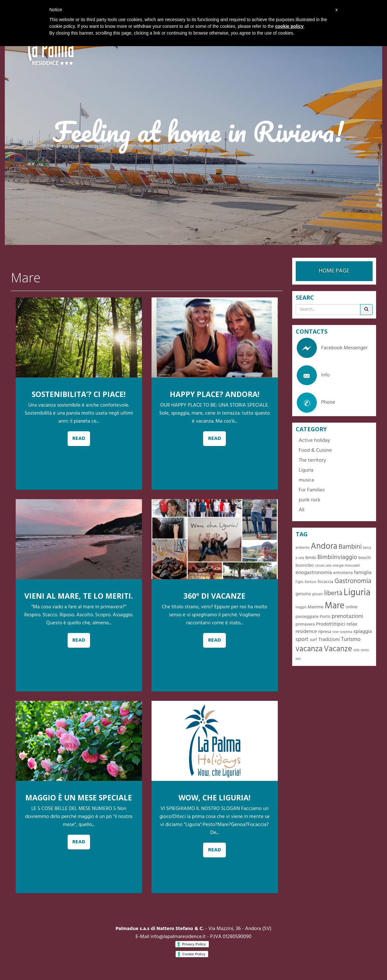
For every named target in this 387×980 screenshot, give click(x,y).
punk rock (310, 500)
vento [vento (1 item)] (365, 650)
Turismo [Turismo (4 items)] (351, 640)
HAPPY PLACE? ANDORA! (215, 394)
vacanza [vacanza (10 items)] (309, 649)
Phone (315, 402)
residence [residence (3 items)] (306, 632)
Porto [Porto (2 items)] (325, 617)
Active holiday (315, 441)
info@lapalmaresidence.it (178, 937)
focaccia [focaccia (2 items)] (325, 582)
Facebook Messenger (332, 348)
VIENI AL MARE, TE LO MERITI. (79, 596)
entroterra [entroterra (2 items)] (343, 573)
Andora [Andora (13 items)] (324, 547)
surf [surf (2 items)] (313, 640)
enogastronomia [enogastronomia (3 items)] (314, 573)
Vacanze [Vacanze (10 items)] (338, 649)
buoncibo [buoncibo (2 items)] (305, 566)
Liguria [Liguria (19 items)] (357, 593)
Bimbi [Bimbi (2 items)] (311, 558)
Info (313, 375)
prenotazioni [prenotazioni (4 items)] (347, 616)
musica (306, 480)
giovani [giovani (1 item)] (317, 594)
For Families (312, 490)
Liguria (306, 470)
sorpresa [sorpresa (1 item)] (346, 632)
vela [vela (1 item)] (356, 650)
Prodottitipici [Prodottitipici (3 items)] (331, 624)
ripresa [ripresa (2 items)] (325, 632)
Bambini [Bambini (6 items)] (350, 547)
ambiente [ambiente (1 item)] (303, 548)
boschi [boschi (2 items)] (365, 558)
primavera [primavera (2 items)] (305, 624)
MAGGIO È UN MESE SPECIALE (79, 798)
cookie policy (289, 26)
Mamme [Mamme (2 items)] (316, 607)
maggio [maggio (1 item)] (301, 607)
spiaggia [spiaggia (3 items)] (362, 632)
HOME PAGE (334, 271)
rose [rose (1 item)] (336, 632)
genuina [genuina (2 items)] (303, 594)
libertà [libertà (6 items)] (333, 593)
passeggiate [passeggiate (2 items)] (307, 617)
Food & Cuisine (315, 450)
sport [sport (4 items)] (302, 640)
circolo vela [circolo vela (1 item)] (323, 566)
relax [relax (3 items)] (352, 624)
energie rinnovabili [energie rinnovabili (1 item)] (346, 566)
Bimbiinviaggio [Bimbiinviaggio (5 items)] (337, 557)
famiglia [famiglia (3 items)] (363, 573)
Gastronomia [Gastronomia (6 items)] (353, 581)
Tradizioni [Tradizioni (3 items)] (329, 640)
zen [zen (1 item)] (298, 659)
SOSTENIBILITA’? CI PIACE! (79, 394)
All (302, 510)
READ (79, 439)
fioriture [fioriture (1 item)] (310, 582)
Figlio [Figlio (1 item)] (300, 582)
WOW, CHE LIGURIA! (214, 798)
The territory (313, 460)
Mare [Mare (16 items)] (335, 606)
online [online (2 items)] (352, 607)
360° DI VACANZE (214, 596)
